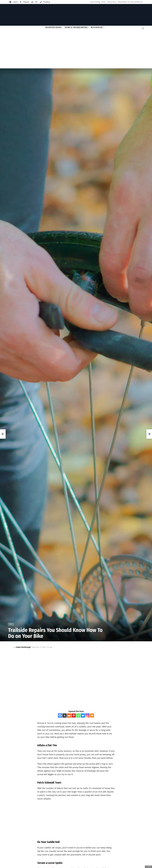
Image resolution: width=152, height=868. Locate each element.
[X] (65, 715)
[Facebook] (60, 715)
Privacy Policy (112, 2)
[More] (92, 715)
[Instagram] (87, 715)
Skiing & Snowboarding (76, 27)
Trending (46, 2)
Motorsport (97, 27)
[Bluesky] (83, 715)
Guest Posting (95, 2)
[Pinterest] (74, 715)
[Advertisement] (76, 50)
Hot (36, 2)
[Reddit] (69, 715)
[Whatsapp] (78, 715)
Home (103, 2)
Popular (26, 2)
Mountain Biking (53, 27)
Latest (15, 2)
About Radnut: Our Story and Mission (130, 2)
